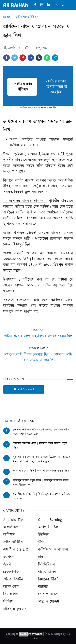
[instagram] (42, 5)
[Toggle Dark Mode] (57, 5)
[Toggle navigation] (70, 5)
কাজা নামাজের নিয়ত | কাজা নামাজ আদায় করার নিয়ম (41, 471)
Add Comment (24, 389)
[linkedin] (49, 5)
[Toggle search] (63, 5)
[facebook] (35, 5)
